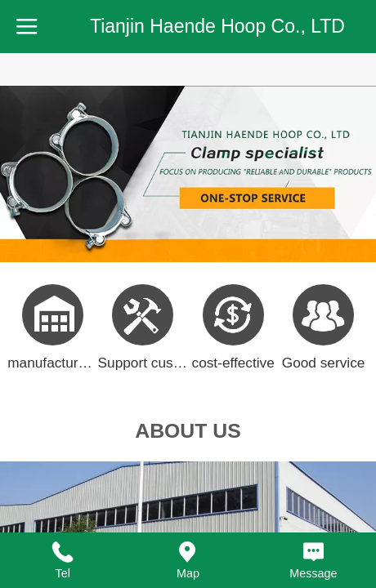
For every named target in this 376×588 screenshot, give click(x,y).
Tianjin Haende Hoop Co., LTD (217, 26)
